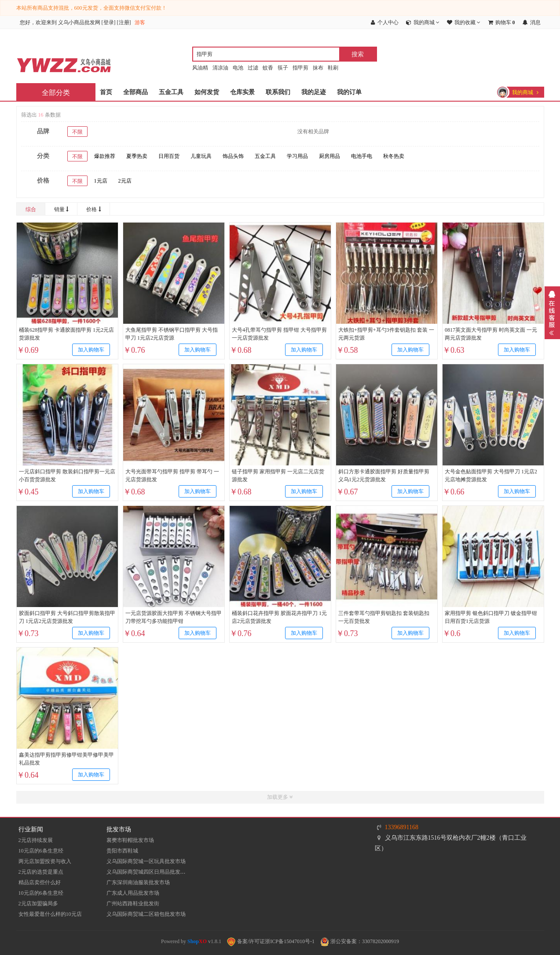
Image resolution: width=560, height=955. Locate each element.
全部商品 (135, 92)
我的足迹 (314, 92)
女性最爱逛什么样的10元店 (50, 914)
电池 (238, 68)
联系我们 (278, 92)
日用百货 (169, 156)
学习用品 (297, 156)
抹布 (318, 68)
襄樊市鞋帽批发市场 (130, 840)
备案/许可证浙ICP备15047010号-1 (271, 941)
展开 (552, 313)
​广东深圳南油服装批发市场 (138, 882)
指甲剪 (300, 68)
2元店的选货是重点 (41, 872)
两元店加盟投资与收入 (45, 861)
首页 (106, 92)
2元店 (125, 181)
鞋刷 (333, 68)
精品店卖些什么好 (40, 882)
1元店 (101, 181)
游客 (140, 22)
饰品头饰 (233, 156)
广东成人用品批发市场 (133, 893)
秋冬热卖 (394, 156)
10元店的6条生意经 (41, 851)
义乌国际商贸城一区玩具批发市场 (146, 861)
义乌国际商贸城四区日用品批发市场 (149, 872)
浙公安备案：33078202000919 (360, 941)
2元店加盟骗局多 (38, 904)
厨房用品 (329, 156)
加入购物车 (91, 350)
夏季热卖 (137, 156)
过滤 (253, 68)
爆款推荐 (105, 156)
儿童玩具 (201, 156)
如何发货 (207, 92)
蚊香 (268, 68)
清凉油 (220, 68)
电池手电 (362, 156)
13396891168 (402, 827)
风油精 (200, 68)
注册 (124, 22)
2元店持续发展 (36, 840)
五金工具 (171, 92)
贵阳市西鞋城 (122, 851)
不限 (77, 132)
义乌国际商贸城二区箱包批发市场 (146, 914)
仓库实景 (242, 92)
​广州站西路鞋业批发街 (133, 904)
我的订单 (349, 92)
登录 (109, 22)
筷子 (283, 68)
